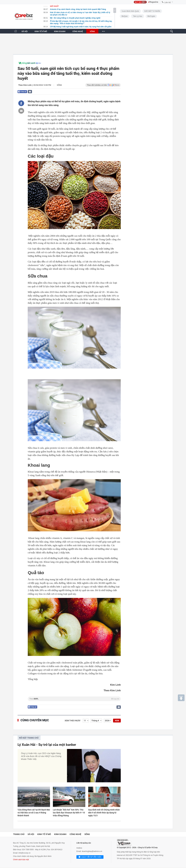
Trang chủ (19, 834)
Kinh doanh (60, 834)
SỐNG (92, 31)
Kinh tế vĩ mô (44, 834)
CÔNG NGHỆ (78, 31)
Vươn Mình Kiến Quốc (130, 11)
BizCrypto (151, 16)
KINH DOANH (60, 31)
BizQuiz (125, 16)
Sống (59, 85)
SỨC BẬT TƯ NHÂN (152, 11)
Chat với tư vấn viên (90, 857)
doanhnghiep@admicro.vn (92, 851)
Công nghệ (75, 834)
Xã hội (31, 834)
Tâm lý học (138, 16)
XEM (117, 721)
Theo (74, 699)
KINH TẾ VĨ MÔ (41, 31)
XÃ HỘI (25, 31)
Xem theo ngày (73, 721)
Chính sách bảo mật (21, 860)
